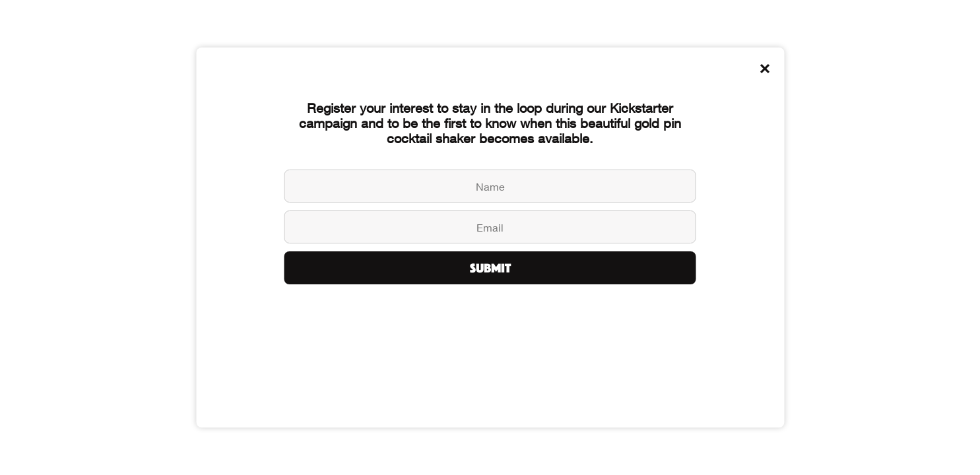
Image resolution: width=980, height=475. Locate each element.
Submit (490, 268)
